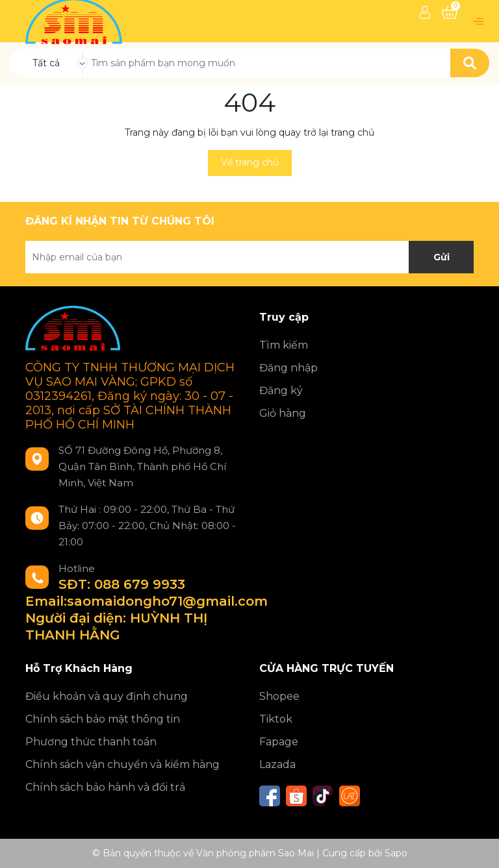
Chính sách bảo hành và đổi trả (105, 787)
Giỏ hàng (283, 413)
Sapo (396, 853)
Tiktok (276, 719)
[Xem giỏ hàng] (450, 12)
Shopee (279, 696)
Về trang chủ (250, 162)
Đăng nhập (288, 368)
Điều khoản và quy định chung (107, 696)
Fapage (279, 742)
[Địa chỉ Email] (249, 257)
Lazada (277, 764)
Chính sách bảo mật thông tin (103, 719)
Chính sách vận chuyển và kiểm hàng (122, 764)
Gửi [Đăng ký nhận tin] (441, 257)
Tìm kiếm (284, 345)
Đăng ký (281, 391)
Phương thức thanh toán (91, 742)
